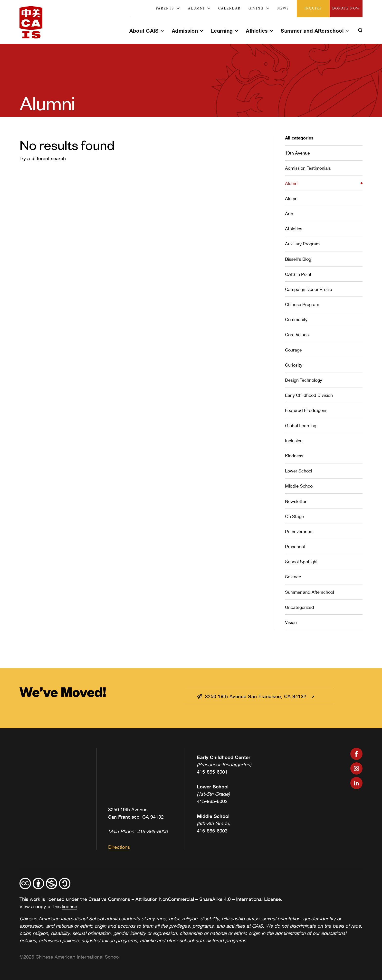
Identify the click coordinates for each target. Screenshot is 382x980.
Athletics (257, 31)
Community (296, 319)
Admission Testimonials (308, 168)
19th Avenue (297, 153)
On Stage (294, 516)
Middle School (299, 486)
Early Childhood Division (309, 395)
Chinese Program (302, 304)
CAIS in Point (298, 274)
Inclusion (294, 441)
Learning (222, 31)
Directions (119, 847)
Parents (165, 8)
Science (293, 577)
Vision (291, 622)
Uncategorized (300, 607)
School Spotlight (301, 562)
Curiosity (294, 365)
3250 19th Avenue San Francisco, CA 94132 (252, 696)
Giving (256, 8)
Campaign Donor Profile (309, 289)
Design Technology (304, 380)
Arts (289, 213)
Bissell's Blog (298, 259)
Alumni (196, 8)
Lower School (299, 471)
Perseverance (299, 531)
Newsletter (296, 501)
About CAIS (144, 31)
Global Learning (301, 425)
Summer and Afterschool (312, 31)
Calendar (229, 8)
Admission (185, 31)
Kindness (294, 456)
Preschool (295, 546)
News (283, 8)
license (70, 906)
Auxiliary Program (302, 244)
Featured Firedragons (306, 410)
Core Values (297, 334)
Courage (293, 350)
